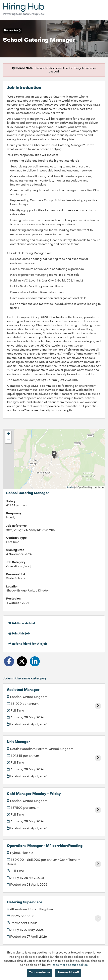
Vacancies (12, 30)
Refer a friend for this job (28, 644)
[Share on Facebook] (9, 661)
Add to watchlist (22, 623)
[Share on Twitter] (22, 661)
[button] (54, 455)
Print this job (19, 634)
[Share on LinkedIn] (35, 661)
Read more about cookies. (70, 965)
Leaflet (70, 487)
